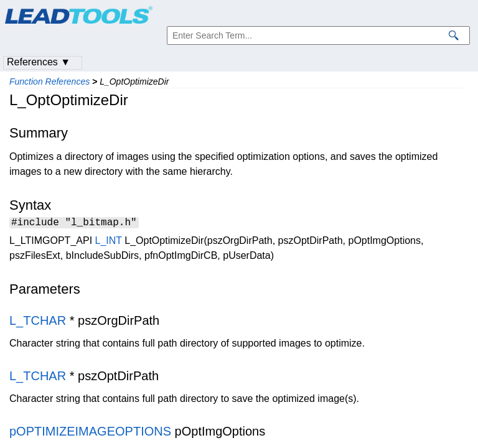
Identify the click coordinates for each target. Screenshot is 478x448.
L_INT (109, 242)
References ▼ (39, 62)
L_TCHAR (38, 322)
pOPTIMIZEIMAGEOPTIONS (90, 433)
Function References (49, 82)
